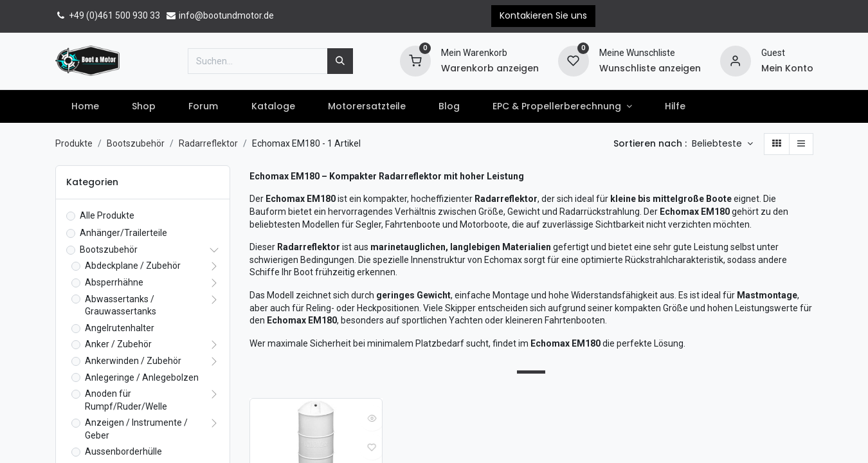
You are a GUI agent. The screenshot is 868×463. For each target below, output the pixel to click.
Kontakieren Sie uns (543, 15)
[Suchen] (340, 61)
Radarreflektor (208, 143)
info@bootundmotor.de (220, 15)
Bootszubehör (136, 143)
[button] (722, 144)
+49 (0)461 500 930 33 (108, 15)
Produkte (74, 143)
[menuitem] (86, 107)
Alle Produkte (107, 215)
